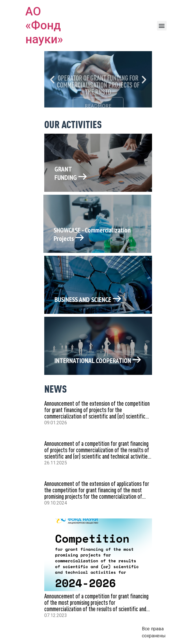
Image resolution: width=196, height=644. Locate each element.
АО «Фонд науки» (44, 25)
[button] (162, 26)
